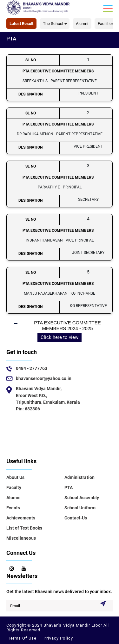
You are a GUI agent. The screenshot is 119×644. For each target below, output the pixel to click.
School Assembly (82, 498)
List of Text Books (24, 528)
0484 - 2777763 (32, 368)
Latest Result (21, 24)
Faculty (14, 488)
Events (13, 508)
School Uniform (80, 508)
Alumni (82, 24)
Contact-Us (76, 518)
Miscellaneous (21, 538)
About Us (15, 477)
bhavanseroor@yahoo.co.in (44, 378)
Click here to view (60, 337)
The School (53, 24)
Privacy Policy (57, 638)
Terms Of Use (23, 638)
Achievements (21, 518)
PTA (69, 488)
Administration (79, 477)
